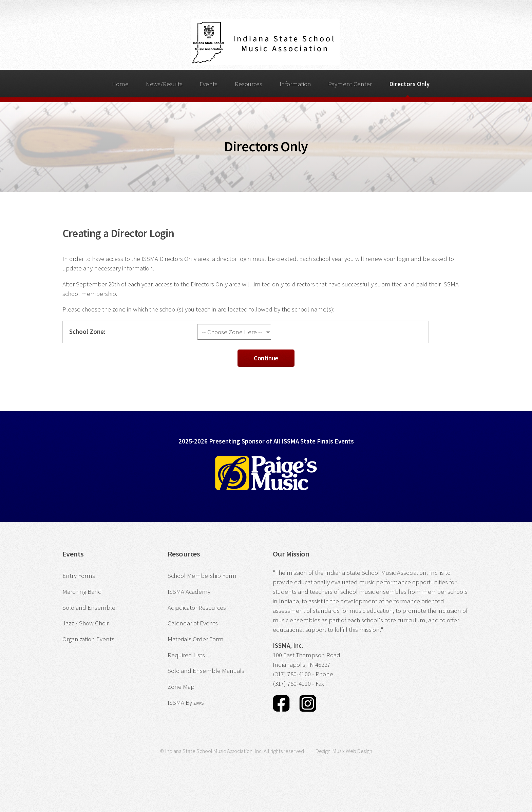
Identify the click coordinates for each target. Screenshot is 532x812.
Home (120, 84)
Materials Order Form (196, 639)
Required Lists (186, 655)
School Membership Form (202, 576)
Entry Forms (79, 576)
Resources (249, 84)
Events (208, 84)
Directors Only (409, 84)
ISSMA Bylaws (186, 703)
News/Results (164, 84)
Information (295, 84)
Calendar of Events (193, 623)
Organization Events (88, 639)
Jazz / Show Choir (85, 623)
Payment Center (350, 84)
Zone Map (181, 687)
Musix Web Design (352, 751)
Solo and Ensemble (89, 608)
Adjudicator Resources (197, 608)
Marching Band (82, 592)
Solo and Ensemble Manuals (206, 671)
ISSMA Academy (189, 592)
